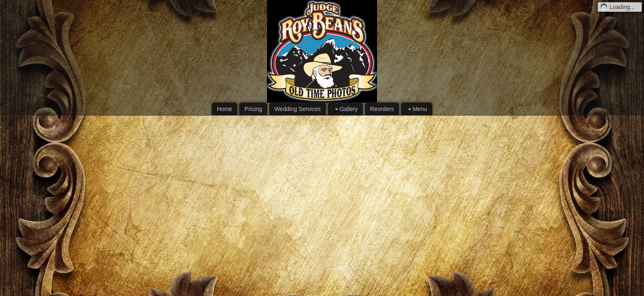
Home (224, 109)
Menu (417, 109)
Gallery (345, 109)
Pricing (253, 109)
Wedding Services (298, 109)
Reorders (382, 109)
